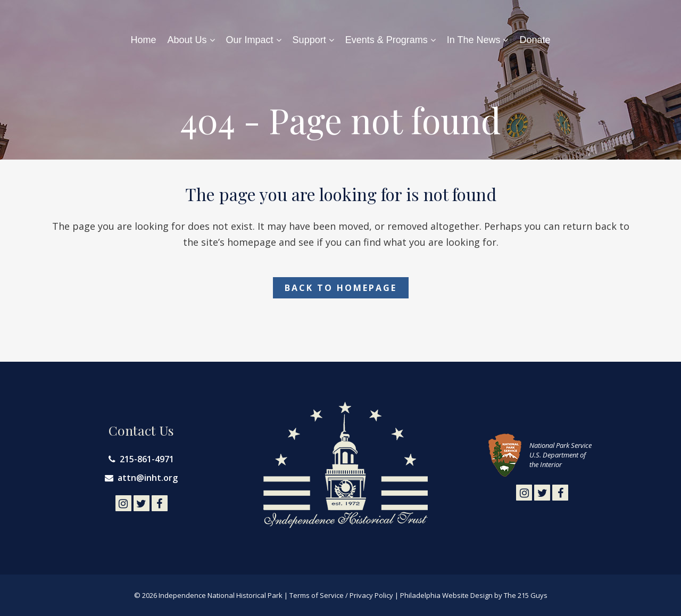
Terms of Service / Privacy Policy (341, 595)
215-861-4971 (147, 459)
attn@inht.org (148, 478)
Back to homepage (341, 288)
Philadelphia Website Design (446, 595)
